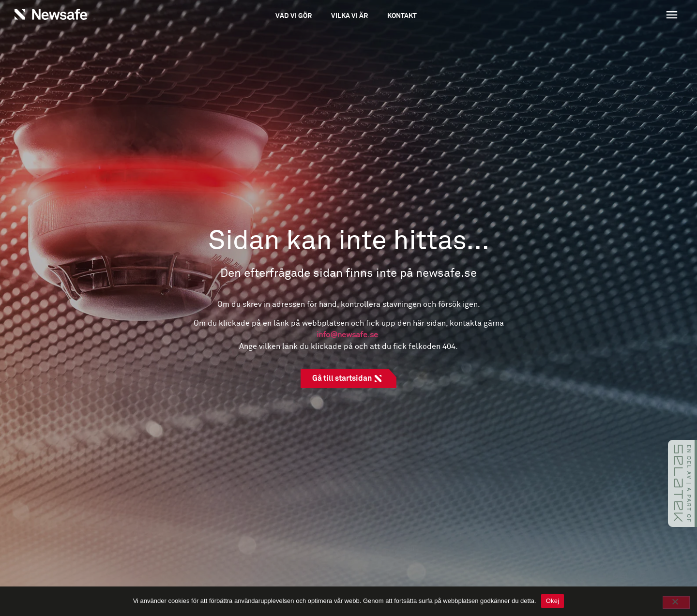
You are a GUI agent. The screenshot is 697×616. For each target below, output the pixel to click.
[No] (676, 602)
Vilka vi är (349, 16)
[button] (615, 16)
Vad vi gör (294, 16)
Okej (553, 601)
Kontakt (402, 16)
